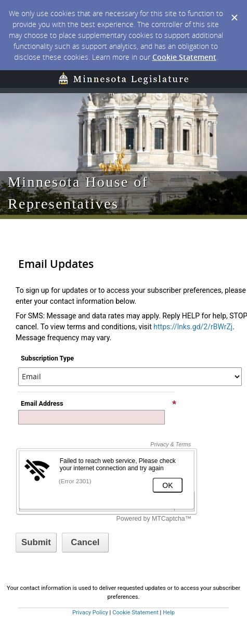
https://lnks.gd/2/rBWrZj (193, 327)
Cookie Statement (184, 57)
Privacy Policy (90, 613)
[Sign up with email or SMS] (36, 543)
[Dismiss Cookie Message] (234, 10)
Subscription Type (47, 358)
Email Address (99, 403)
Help (169, 613)
